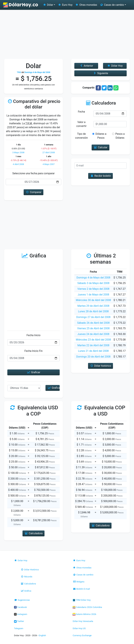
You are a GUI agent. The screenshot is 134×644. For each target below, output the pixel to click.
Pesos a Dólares (119, 136)
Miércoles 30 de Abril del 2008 (93, 300)
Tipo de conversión (82, 136)
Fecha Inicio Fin (33, 351)
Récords (26, 577)
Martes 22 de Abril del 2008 (93, 345)
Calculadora (28, 584)
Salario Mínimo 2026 (84, 614)
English (42, 635)
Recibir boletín (101, 176)
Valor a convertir (81, 124)
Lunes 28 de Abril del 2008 (93, 311)
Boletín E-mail (81, 589)
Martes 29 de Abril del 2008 (93, 306)
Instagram (21, 614)
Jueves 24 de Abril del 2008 (93, 334)
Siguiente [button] (100, 73)
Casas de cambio (83, 575)
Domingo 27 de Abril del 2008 (93, 317)
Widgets (79, 582)
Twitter (19, 621)
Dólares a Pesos (100, 136)
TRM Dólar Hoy (82, 600)
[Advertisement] (67, 34)
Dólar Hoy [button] (115, 66)
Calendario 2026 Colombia (87, 607)
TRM (19, 72)
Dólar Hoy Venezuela (83, 621)
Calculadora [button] (33, 533)
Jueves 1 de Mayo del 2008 (93, 295)
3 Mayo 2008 (18, 152)
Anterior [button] (86, 66)
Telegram (19, 628)
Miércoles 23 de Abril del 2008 (93, 340)
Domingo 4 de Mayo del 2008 (93, 278)
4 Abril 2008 (18, 164)
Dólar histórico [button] (101, 366)
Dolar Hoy (21, 560)
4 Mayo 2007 (49, 164)
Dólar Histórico (30, 570)
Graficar (33, 372)
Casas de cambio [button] (112, 5)
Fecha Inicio (34, 335)
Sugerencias (22, 600)
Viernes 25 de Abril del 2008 (93, 328)
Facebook (20, 607)
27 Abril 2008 (49, 152)
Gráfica (26, 591)
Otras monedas (86, 5)
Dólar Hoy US (79, 628)
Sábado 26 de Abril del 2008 (93, 323)
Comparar (33, 192)
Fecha (81, 112)
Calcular (100, 147)
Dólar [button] (48, 5)
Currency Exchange (82, 635)
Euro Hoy (65, 5)
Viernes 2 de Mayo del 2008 (93, 289)
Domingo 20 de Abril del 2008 (93, 357)
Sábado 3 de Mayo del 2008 (93, 283)
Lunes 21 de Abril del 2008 (93, 351)
